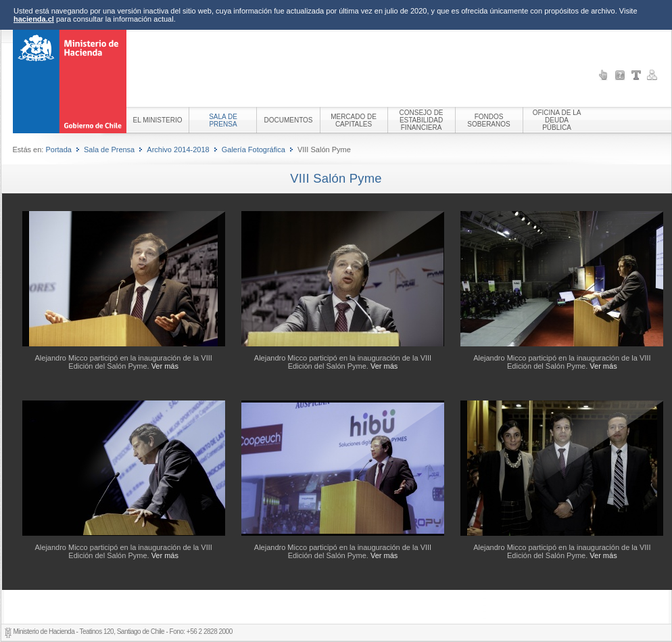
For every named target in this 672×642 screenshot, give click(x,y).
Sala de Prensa (109, 150)
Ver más (165, 366)
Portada (58, 150)
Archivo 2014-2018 (178, 150)
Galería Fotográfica (254, 150)
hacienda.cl (34, 19)
